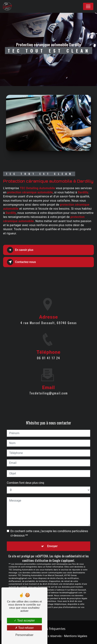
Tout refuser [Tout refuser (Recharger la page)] (24, 628)
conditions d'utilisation (35, 561)
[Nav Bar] (88, 6)
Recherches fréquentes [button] (48, 629)
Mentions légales (76, 636)
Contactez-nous (21, 262)
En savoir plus (20, 250)
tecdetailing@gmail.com (49, 377)
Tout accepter (24, 620)
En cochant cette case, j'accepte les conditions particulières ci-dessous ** (49, 533)
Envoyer (52, 546)
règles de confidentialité (68, 556)
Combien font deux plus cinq (25, 483)
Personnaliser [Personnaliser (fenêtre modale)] (24, 635)
